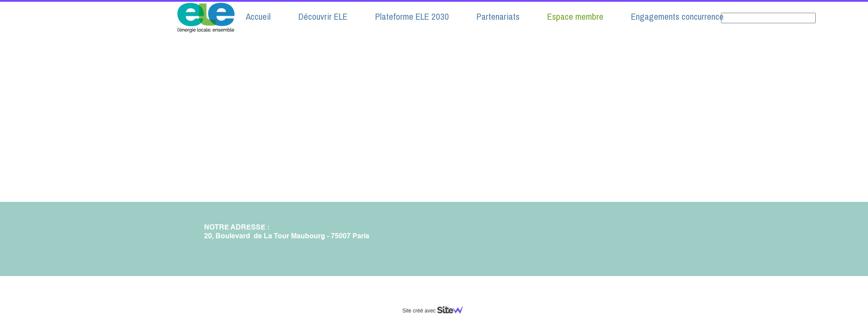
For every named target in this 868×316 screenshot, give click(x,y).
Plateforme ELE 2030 (412, 16)
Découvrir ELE (323, 16)
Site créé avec (436, 311)
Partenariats (498, 16)
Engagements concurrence (677, 16)
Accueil (258, 16)
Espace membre (575, 16)
